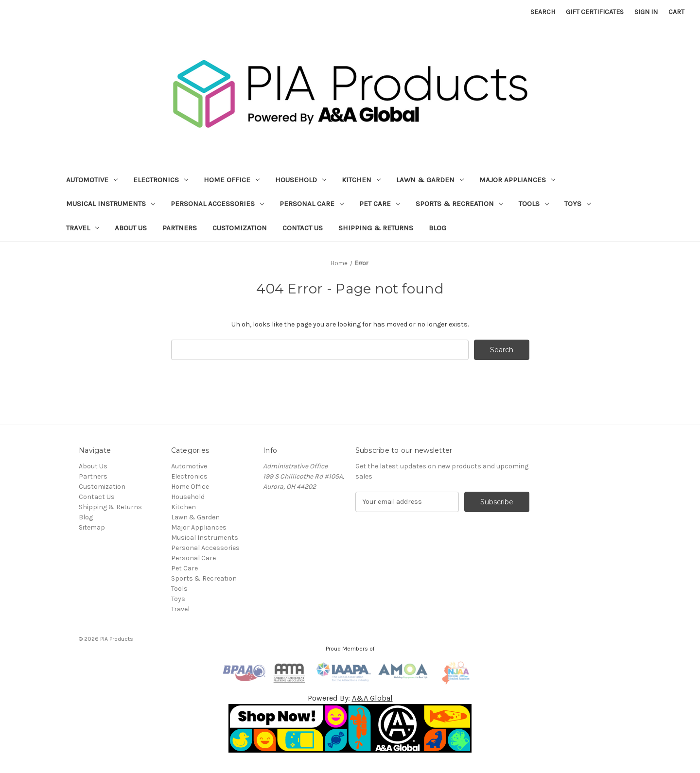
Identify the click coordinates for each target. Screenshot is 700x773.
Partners (180, 228)
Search (543, 12)
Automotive (92, 180)
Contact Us (303, 228)
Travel (83, 228)
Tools (534, 204)
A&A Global (372, 698)
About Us (131, 228)
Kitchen (361, 180)
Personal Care (312, 204)
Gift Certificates (595, 12)
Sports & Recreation (459, 204)
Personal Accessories (217, 204)
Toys (577, 204)
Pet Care (380, 204)
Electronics (161, 180)
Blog (437, 228)
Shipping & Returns (376, 228)
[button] (350, 728)
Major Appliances (517, 180)
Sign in (646, 12)
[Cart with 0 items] (676, 12)
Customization (240, 228)
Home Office (232, 180)
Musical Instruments (111, 204)
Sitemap (92, 527)
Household (301, 180)
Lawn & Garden (430, 180)
